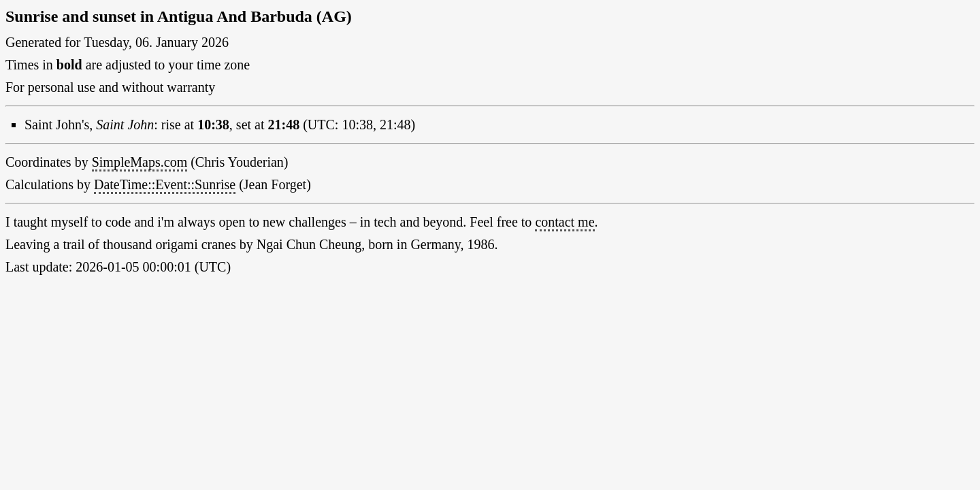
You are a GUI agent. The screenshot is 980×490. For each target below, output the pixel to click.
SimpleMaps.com (140, 162)
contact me (565, 222)
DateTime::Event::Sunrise (165, 184)
